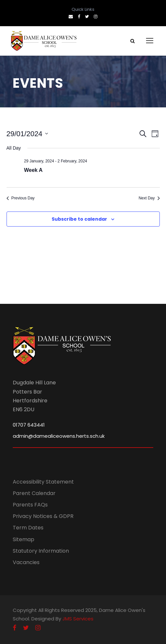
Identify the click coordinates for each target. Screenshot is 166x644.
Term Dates (28, 528)
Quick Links (83, 9)
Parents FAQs (30, 505)
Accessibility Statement (43, 482)
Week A (33, 170)
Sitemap (24, 539)
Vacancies (26, 562)
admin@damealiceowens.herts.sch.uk (59, 436)
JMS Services (78, 619)
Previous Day (21, 198)
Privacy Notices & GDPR (43, 516)
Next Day (149, 198)
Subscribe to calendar (79, 219)
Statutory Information (41, 551)
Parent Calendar (34, 493)
